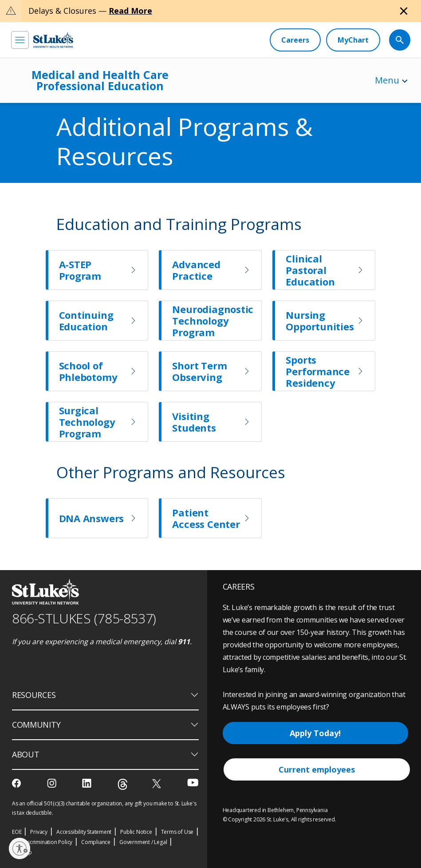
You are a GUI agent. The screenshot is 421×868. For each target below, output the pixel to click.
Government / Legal (143, 842)
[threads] (123, 784)
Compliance (96, 842)
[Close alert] (404, 11)
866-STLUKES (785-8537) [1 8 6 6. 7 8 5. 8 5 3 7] (84, 618)
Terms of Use (177, 832)
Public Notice (136, 832)
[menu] (20, 40)
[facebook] (18, 783)
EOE (17, 832)
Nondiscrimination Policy (42, 842)
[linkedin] (88, 783)
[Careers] (295, 40)
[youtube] (193, 783)
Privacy (39, 832)
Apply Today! (315, 733)
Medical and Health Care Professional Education (100, 80)
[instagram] (53, 783)
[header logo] (53, 40)
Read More (130, 11)
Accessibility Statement (84, 832)
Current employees (317, 769)
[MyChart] (353, 40)
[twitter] (158, 783)
